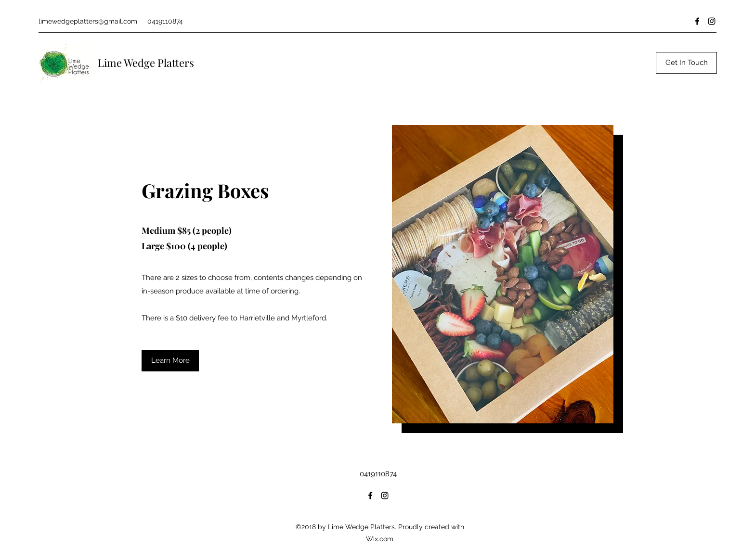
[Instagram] (712, 21)
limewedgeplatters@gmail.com (88, 21)
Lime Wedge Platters (146, 63)
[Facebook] (697, 21)
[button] (170, 361)
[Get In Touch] (686, 63)
